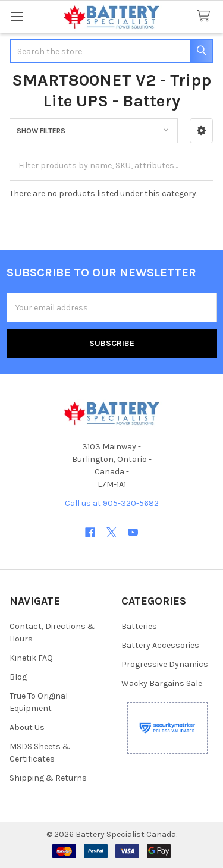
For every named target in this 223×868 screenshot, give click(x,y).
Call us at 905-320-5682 (112, 503)
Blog (18, 677)
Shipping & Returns (48, 778)
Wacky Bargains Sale (162, 683)
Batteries (139, 626)
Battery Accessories (160, 645)
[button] (201, 131)
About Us (27, 727)
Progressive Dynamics (165, 664)
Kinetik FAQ (31, 658)
